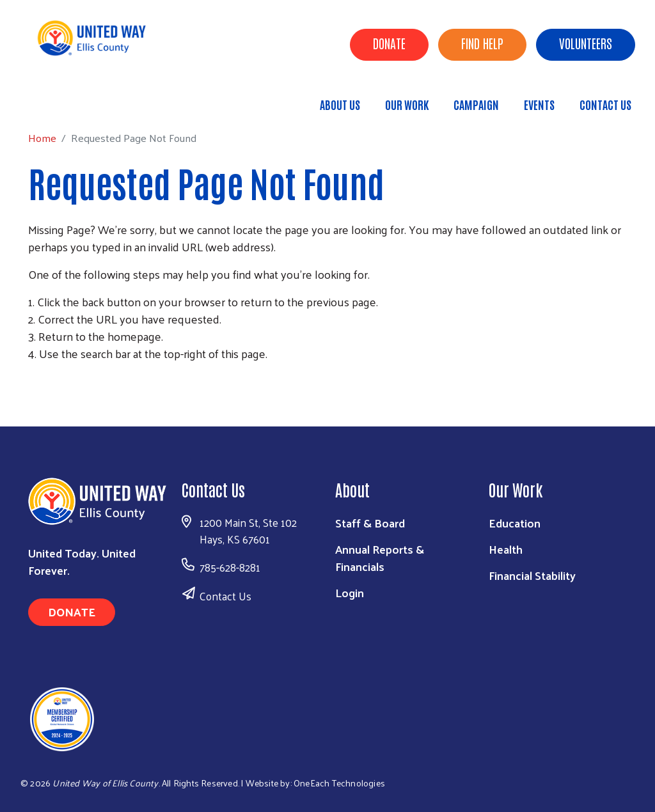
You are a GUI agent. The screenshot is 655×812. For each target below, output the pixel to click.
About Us (340, 104)
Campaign (476, 104)
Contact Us (605, 104)
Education (515, 523)
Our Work (407, 104)
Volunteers (586, 43)
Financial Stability (532, 575)
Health (506, 549)
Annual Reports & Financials (380, 558)
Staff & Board (370, 523)
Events (539, 104)
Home (75, 99)
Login (350, 592)
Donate (389, 43)
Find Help (482, 43)
